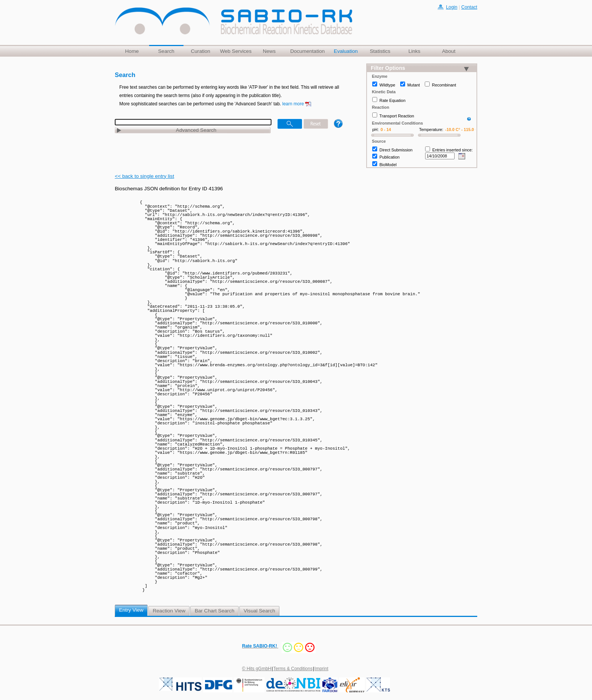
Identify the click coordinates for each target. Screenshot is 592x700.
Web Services (236, 51)
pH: (375, 130)
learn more (293, 104)
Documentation (308, 51)
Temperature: (431, 130)
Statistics (380, 51)
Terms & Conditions (293, 669)
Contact (469, 7)
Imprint (321, 669)
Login (452, 7)
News (269, 51)
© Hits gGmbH (257, 669)
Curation (200, 51)
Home (132, 51)
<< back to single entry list (144, 176)
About (449, 51)
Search (166, 51)
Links (415, 51)
